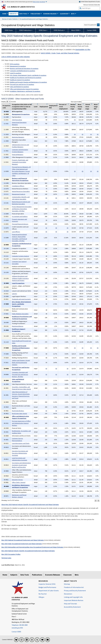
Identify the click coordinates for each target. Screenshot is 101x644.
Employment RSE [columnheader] (53, 107)
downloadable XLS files (83, 50)
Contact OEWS (16, 632)
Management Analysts (19, 194)
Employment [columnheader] (44, 107)
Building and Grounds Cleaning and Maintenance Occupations (28, 82)
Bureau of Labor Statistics (10, 19)
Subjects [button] (13, 14)
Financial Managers (18, 155)
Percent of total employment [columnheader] (63, 107)
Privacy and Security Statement (75, 591)
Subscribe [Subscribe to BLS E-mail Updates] (97, 5)
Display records (9, 102)
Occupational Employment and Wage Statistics (34, 19)
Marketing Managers (18, 137)
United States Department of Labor (89, 2)
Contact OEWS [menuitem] (92, 30)
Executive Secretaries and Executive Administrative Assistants (20, 453)
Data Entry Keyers (17, 480)
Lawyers (14, 294)
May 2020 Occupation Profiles (11, 554)
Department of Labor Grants (49, 591)
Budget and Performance (47, 587)
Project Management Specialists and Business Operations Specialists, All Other (22, 209)
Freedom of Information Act (74, 587)
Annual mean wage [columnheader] (88, 107)
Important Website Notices (74, 600)
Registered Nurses (18, 326)
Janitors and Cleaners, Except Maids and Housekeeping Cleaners (21, 363)
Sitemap (67, 584)
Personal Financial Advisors (20, 224)
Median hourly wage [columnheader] (73, 107)
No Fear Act (43, 594)
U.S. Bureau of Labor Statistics (21, 7)
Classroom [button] (64, 14)
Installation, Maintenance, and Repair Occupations (25, 91)
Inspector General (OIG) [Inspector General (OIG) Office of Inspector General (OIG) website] (47, 584)
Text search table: (85, 102)
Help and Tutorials (70, 604)
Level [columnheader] (36, 107)
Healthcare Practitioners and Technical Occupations (26, 78)
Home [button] (4, 14)
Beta (77, 575)
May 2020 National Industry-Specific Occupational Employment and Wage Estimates (28, 551)
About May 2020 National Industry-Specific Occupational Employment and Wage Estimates (30, 505)
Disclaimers (68, 594)
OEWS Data (42, 30)
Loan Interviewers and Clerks (21, 443)
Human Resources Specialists (21, 191)
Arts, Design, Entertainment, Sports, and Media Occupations (28, 75)
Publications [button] (36, 14)
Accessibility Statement (72, 607)
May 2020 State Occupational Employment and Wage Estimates (22, 544)
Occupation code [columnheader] (6, 107)
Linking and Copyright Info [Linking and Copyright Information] (73, 597)
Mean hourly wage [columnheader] (80, 107)
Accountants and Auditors (20, 216)
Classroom (67, 575)
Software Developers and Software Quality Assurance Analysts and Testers (20, 278)
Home (5, 575)
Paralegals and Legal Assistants (21, 299)
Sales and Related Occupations (19, 87)
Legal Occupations (16, 73)
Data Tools (25, 575)
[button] (96, 501)
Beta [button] (73, 14)
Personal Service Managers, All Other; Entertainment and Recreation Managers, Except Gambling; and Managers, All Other (21, 171)
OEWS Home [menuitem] (9, 30)
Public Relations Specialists (20, 314)
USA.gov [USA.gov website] (41, 597)
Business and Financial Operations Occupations (24, 68)
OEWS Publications (25, 30)
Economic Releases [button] (50, 14)
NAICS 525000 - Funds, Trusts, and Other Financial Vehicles (60, 53)
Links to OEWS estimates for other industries (16, 57)
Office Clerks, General (19, 482)
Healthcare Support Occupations (20, 80)
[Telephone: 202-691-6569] (24, 625)
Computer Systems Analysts (20, 256)
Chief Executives (17, 120)
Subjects (14, 575)
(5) (75, 120)
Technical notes (6, 558)
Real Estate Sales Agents (19, 414)
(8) (75, 134)
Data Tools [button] (23, 14)
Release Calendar (89, 5)
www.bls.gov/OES (17, 628)
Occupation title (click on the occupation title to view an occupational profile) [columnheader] (22, 107)
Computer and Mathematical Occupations (23, 71)
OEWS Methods (59, 30)
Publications (37, 575)
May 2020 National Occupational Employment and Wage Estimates (23, 540)
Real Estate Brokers (18, 411)
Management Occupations (18, 66)
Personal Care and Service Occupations (22, 84)
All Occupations (15, 64)
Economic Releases (53, 575)
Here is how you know (39, 2)
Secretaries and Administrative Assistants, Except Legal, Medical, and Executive (21, 465)
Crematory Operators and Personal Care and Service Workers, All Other (20, 374)
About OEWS (75, 30)
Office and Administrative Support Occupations (24, 89)
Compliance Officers (18, 186)
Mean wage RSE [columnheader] (96, 107)
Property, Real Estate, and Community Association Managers (20, 162)
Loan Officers (16, 232)
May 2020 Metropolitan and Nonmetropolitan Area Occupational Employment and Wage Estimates (32, 547)
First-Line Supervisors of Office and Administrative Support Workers (21, 423)
